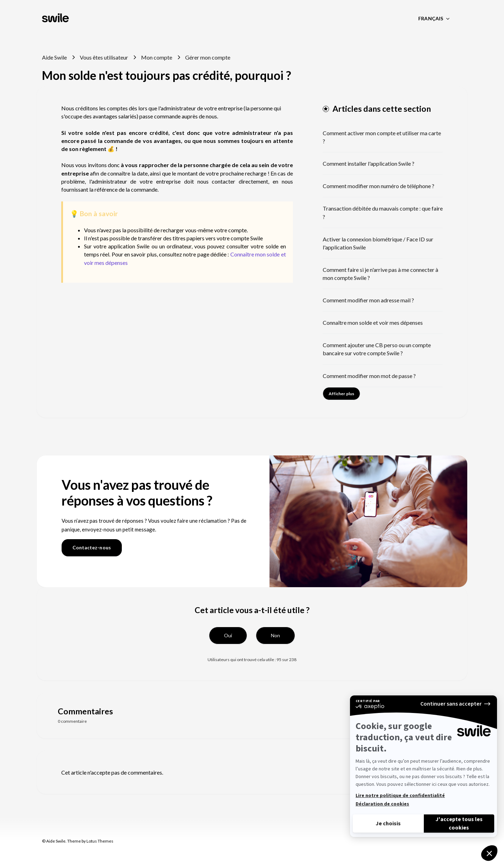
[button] (228, 636)
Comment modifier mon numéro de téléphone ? (379, 186)
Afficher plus (341, 394)
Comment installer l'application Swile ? (369, 163)
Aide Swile (54, 57)
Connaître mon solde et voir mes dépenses (373, 322)
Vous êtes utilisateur (104, 57)
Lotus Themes (100, 841)
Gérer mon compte (208, 57)
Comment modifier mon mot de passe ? (369, 376)
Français (431, 18)
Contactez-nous (92, 547)
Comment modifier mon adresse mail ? (368, 300)
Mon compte (157, 57)
